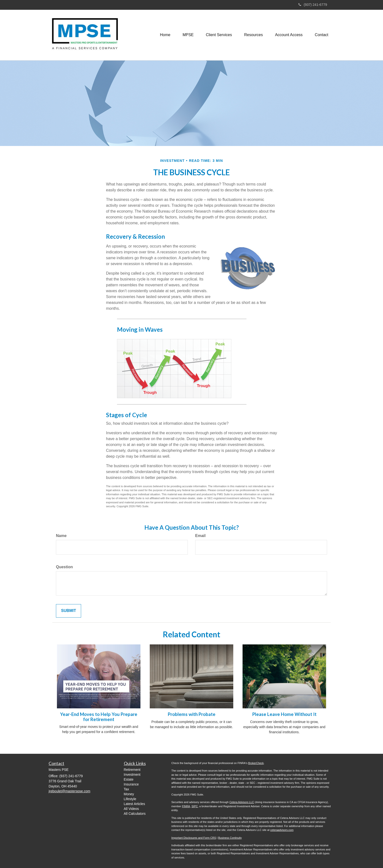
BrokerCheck (256, 763)
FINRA (186, 806)
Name (61, 536)
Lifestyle (130, 799)
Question (64, 567)
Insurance (131, 784)
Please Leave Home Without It (284, 714)
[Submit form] (69, 611)
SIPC (195, 806)
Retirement (132, 770)
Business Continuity (230, 838)
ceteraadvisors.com (282, 830)
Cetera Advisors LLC (242, 802)
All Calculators (135, 814)
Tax (127, 789)
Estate (129, 779)
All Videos (131, 809)
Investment (132, 775)
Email (200, 536)
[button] (188, 35)
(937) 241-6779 (313, 5)
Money (129, 794)
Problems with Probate (192, 714)
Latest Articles (134, 804)
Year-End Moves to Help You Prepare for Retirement (99, 717)
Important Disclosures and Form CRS (194, 838)
